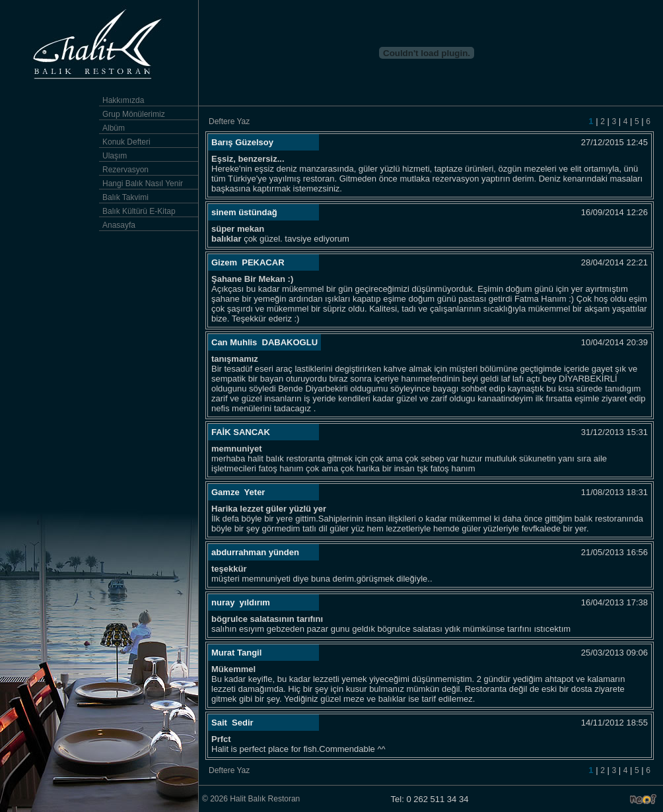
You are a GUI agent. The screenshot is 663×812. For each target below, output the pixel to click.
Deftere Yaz (229, 121)
